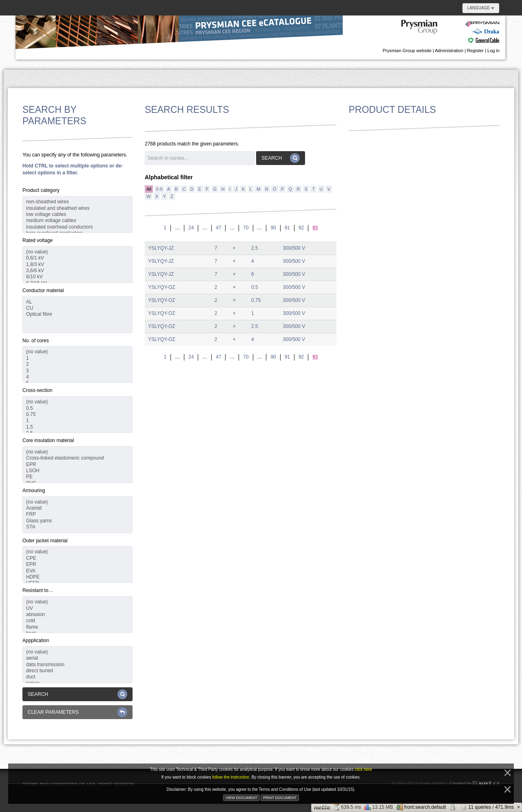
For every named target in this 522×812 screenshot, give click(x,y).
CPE (77, 558)
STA (77, 527)
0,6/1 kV (77, 258)
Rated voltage (38, 240)
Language (481, 8)
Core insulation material (48, 440)
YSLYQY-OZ (162, 287)
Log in (493, 51)
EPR (77, 465)
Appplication (36, 640)
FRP (77, 514)
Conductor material (43, 290)
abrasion (77, 615)
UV (77, 608)
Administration (449, 51)
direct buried (77, 671)
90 (273, 228)
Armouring (34, 491)
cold (77, 621)
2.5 (255, 248)
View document (241, 798)
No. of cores (36, 341)
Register (475, 51)
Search (77, 694)
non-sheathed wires (77, 202)
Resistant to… (38, 590)
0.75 (77, 415)
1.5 (77, 427)
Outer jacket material (45, 541)
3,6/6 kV (77, 271)
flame (77, 627)
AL (77, 302)
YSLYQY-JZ (161, 248)
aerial (77, 658)
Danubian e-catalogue (450, 32)
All (149, 189)
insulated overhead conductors (77, 227)
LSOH (77, 471)
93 (315, 228)
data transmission (77, 665)
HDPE (77, 577)
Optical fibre (77, 314)
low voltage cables (77, 215)
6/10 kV (77, 277)
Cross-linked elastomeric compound (77, 458)
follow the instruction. (232, 777)
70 (246, 228)
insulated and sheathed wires (77, 208)
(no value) (77, 252)
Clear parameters (77, 712)
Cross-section (37, 390)
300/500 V (294, 248)
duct (77, 677)
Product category (41, 190)
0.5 (77, 408)
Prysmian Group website (407, 51)
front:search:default (421, 807)
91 (287, 228)
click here (363, 769)
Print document (280, 798)
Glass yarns (77, 521)
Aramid (77, 508)
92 (301, 228)
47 (218, 228)
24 (191, 228)
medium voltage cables (77, 221)
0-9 (159, 189)
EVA (77, 571)
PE (77, 477)
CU (77, 308)
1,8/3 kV (77, 265)
